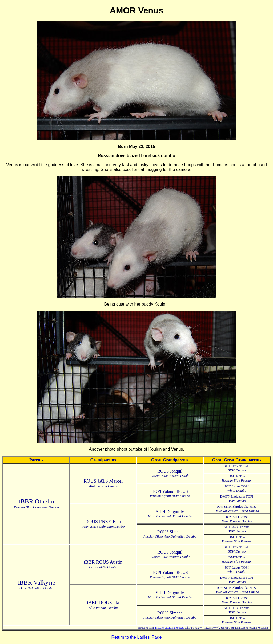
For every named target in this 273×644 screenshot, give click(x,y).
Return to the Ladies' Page (137, 637)
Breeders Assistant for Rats (170, 628)
